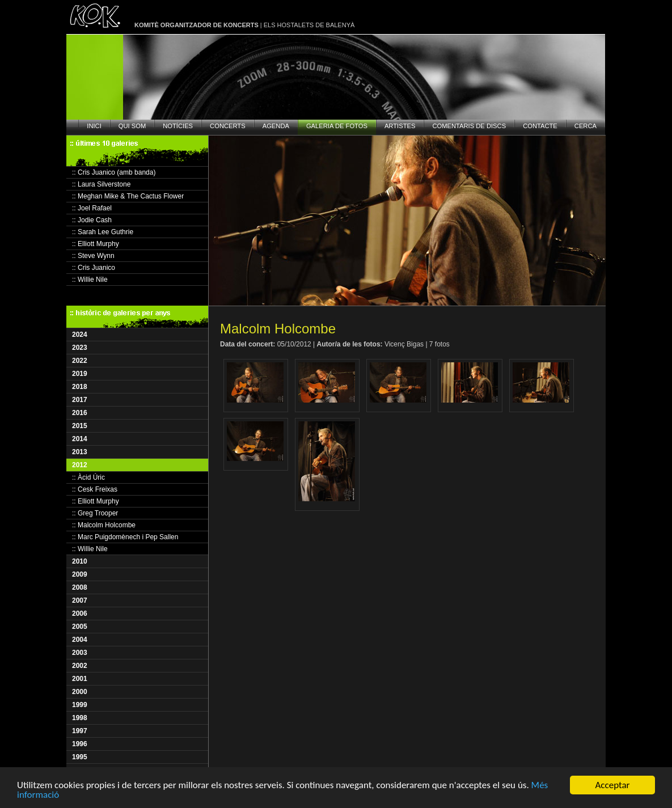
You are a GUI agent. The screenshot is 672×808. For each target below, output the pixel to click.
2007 (80, 600)
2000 (80, 692)
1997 (80, 731)
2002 (80, 666)
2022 (80, 361)
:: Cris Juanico (94, 268)
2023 (80, 348)
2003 (80, 653)
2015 (80, 426)
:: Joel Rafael (92, 208)
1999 (80, 705)
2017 (80, 400)
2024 (80, 335)
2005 (80, 627)
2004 (80, 640)
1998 (80, 718)
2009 (80, 574)
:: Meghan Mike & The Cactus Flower (128, 196)
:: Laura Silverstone (101, 184)
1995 (80, 757)
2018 (80, 387)
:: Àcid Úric (88, 477)
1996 (80, 744)
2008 (80, 587)
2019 (80, 374)
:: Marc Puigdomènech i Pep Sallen (125, 537)
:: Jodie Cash (92, 220)
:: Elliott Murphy (96, 244)
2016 (80, 413)
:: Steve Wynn (93, 256)
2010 (80, 561)
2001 (80, 679)
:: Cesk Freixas (95, 489)
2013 (80, 452)
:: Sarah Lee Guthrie (103, 232)
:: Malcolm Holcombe (104, 525)
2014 (80, 439)
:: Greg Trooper (95, 513)
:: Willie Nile (90, 280)
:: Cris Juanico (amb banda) (114, 172)
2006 (80, 614)
